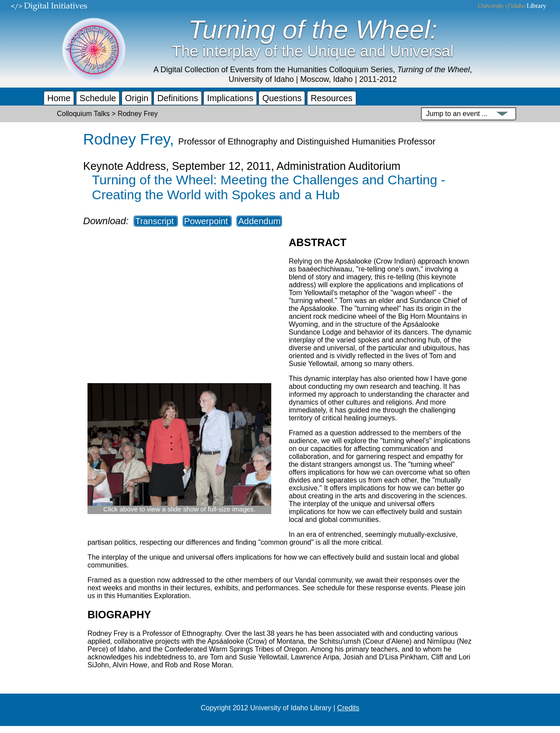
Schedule (98, 98)
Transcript (156, 221)
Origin (137, 98)
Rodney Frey (126, 139)
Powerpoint (207, 221)
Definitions (177, 98)
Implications (230, 98)
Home (59, 98)
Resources (332, 98)
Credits (348, 708)
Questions (282, 98)
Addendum (259, 221)
